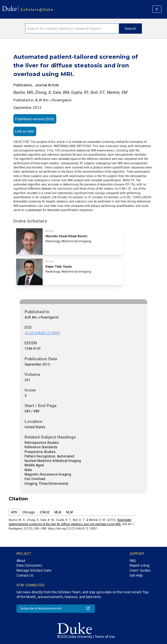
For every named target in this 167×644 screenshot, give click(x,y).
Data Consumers (29, 565)
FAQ (133, 561)
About (21, 561)
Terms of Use (105, 637)
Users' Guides (140, 570)
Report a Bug (140, 565)
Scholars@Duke (37, 9)
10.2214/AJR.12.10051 (42, 333)
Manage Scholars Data (34, 570)
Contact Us (25, 576)
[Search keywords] (72, 28)
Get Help (136, 576)
